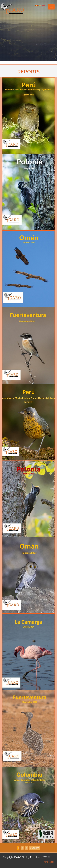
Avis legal (49, 862)
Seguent (35, 848)
